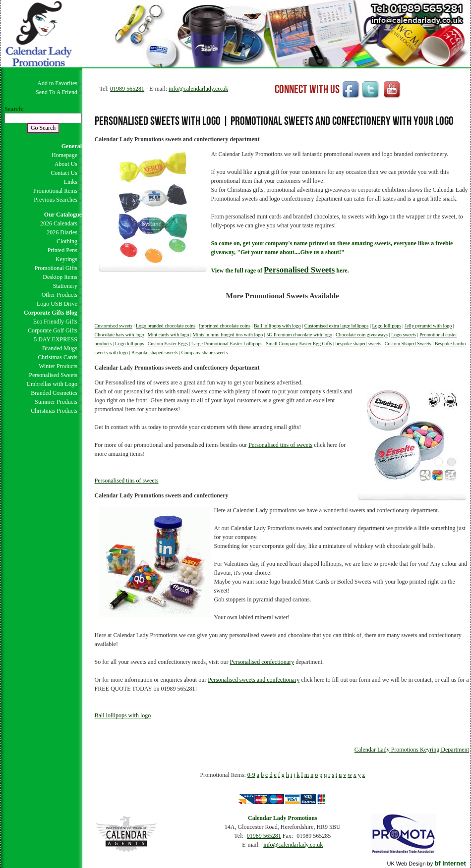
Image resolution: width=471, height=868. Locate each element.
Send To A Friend (57, 92)
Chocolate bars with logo (119, 335)
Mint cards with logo (169, 335)
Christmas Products (54, 411)
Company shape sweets (205, 353)
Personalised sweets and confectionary (254, 680)
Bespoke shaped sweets (155, 353)
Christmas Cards (58, 357)
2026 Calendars (59, 223)
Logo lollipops (386, 326)
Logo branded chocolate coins (166, 326)
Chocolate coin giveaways (362, 335)
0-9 (251, 775)
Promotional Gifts (56, 268)
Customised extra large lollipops (337, 326)
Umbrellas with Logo (52, 384)
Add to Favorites (57, 83)
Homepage (64, 155)
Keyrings (66, 259)
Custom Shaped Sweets (408, 344)
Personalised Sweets (53, 375)
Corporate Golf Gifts (53, 330)
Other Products (59, 295)
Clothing (67, 241)
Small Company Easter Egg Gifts (299, 344)
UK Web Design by (426, 864)
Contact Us (64, 173)
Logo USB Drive (57, 304)
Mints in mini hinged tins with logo (228, 335)
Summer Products (56, 402)
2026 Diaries (62, 232)
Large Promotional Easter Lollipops (227, 344)
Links (71, 182)
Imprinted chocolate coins (225, 326)
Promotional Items (55, 191)
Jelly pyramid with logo (428, 326)
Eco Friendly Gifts (55, 322)
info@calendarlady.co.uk (198, 89)
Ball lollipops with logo (277, 326)
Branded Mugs (60, 348)
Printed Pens (62, 250)
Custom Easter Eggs (168, 344)
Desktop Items (60, 277)
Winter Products (58, 366)
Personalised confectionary (262, 662)
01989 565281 (127, 89)
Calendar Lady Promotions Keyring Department (412, 750)
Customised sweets (114, 326)
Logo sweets (404, 335)
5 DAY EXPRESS (56, 339)
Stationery (65, 286)
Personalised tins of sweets (280, 445)
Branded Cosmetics (54, 393)
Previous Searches (56, 200)
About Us (66, 164)
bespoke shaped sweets (358, 344)
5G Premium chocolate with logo (299, 335)
